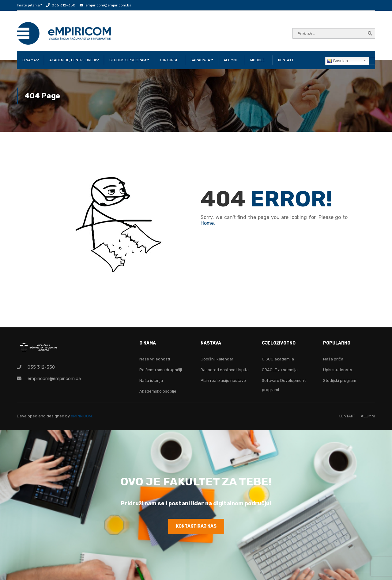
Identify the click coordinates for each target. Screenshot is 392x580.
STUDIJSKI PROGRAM (128, 60)
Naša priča (333, 359)
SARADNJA (200, 60)
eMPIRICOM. (82, 416)
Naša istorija (151, 380)
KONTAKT (286, 60)
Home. (208, 223)
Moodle (257, 60)
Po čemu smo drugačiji (161, 370)
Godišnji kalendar (217, 359)
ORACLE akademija (280, 370)
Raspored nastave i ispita (225, 370)
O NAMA (29, 60)
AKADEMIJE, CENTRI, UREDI (73, 60)
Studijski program (340, 380)
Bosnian (337, 61)
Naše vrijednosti (155, 359)
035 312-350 (64, 5)
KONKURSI (168, 60)
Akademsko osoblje (158, 391)
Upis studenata (338, 370)
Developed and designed (41, 416)
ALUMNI (230, 60)
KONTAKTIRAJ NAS (196, 526)
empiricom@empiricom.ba (108, 5)
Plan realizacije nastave (223, 380)
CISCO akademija (278, 359)
